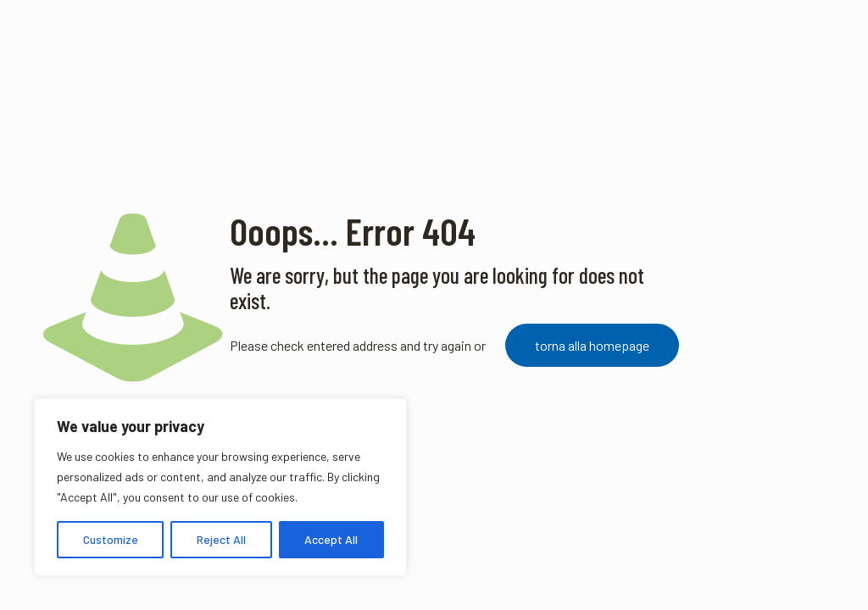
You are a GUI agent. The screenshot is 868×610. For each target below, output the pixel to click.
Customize (111, 539)
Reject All (221, 539)
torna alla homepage (592, 345)
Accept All (331, 539)
